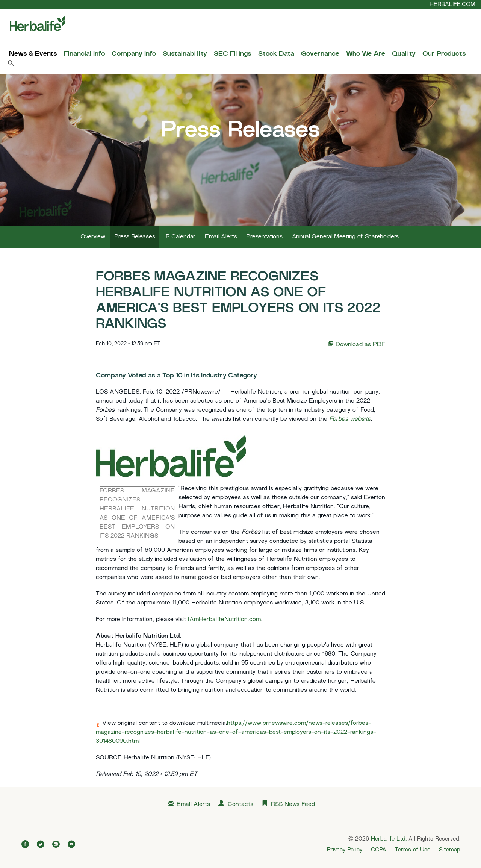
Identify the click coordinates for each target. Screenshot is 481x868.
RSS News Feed (293, 805)
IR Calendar (180, 237)
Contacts (240, 805)
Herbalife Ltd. (389, 839)
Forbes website (350, 419)
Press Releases (135, 237)
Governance (320, 54)
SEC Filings (233, 54)
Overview (93, 237)
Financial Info (84, 54)
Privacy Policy (345, 850)
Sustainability (185, 54)
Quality (404, 54)
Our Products (444, 54)
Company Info (134, 54)
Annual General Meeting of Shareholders (346, 237)
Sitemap (450, 850)
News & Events (33, 54)
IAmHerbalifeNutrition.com (224, 620)
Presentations (264, 237)
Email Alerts (221, 237)
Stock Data (276, 54)
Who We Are (366, 54)
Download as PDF (356, 344)
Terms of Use (413, 850)
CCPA (379, 850)
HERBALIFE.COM (452, 5)
